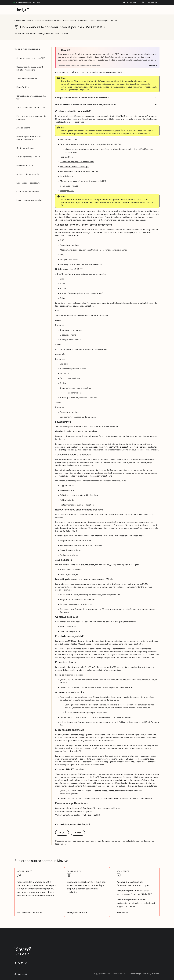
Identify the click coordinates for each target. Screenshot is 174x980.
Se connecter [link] (123, 912)
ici (133, 649)
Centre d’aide (20, 21)
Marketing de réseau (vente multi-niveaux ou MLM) (83, 181)
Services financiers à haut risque (74, 166)
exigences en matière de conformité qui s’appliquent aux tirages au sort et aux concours (111, 134)
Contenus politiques (69, 186)
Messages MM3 (67, 191)
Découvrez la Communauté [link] (30, 912)
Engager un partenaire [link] (77, 912)
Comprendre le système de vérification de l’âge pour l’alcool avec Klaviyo (87, 808)
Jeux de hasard (67, 176)
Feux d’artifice (66, 157)
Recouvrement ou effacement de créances (79, 171)
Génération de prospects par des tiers (77, 162)
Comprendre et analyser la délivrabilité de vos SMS (78, 815)
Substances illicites (69, 139)
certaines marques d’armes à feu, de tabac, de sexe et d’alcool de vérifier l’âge (114, 149)
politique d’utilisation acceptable (70, 217)
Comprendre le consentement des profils (74, 811)
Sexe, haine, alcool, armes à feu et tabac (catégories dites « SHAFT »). (91, 144)
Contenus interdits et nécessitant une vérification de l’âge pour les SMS (90, 21)
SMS (29, 21)
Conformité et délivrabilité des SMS (47, 21)
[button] (62, 833)
